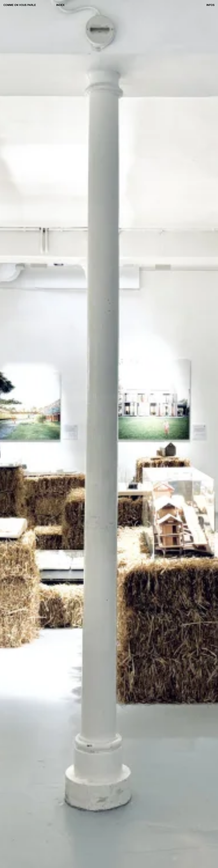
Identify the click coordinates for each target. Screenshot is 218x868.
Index (60, 5)
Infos (210, 5)
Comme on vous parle (20, 5)
